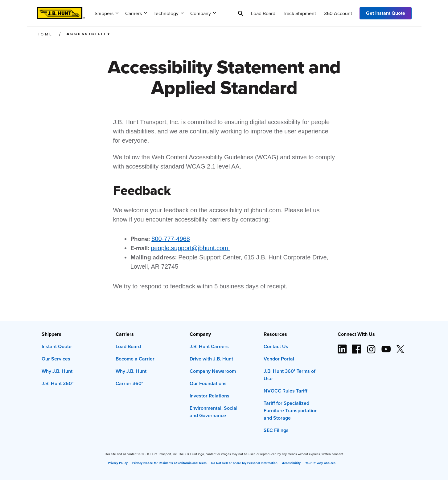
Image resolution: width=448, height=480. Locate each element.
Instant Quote (57, 346)
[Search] (240, 13)
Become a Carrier (135, 359)
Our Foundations (208, 383)
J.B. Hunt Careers (209, 346)
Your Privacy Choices (320, 463)
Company (203, 13)
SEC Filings (276, 430)
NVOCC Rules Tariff (286, 391)
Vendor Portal (279, 359)
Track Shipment (299, 13)
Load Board (263, 13)
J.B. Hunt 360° (58, 383)
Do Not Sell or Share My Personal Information (244, 463)
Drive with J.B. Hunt (211, 359)
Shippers (107, 13)
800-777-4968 (171, 239)
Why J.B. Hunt (57, 371)
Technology (169, 13)
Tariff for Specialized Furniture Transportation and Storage (291, 411)
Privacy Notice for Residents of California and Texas (169, 463)
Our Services (56, 359)
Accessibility (291, 463)
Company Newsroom (213, 371)
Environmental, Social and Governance (214, 412)
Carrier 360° (129, 383)
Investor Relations (210, 396)
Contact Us (276, 346)
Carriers (136, 13)
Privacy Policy (118, 463)
